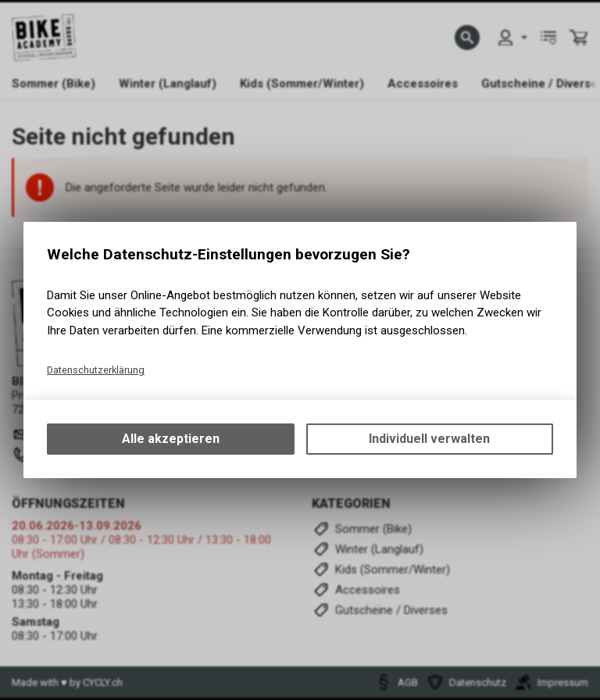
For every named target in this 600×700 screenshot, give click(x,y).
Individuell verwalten (429, 439)
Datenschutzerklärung (96, 370)
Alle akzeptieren (171, 439)
